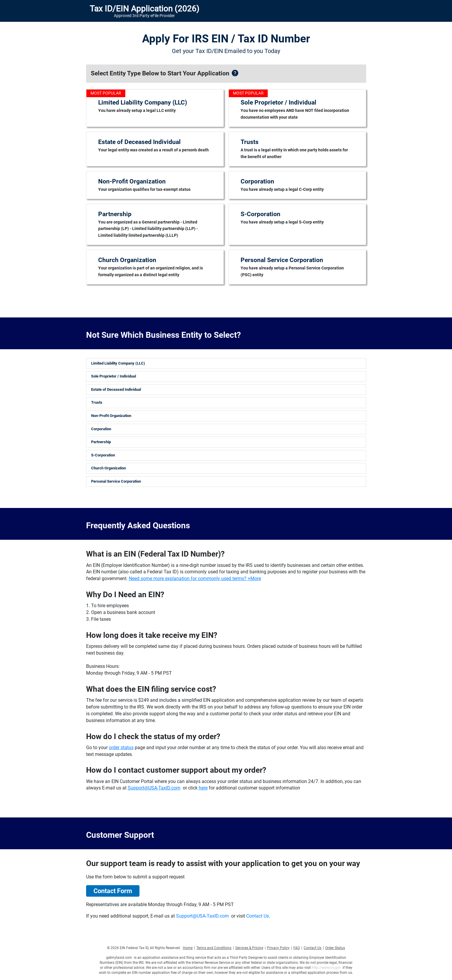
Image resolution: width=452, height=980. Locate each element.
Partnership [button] (101, 442)
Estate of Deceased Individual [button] (116, 389)
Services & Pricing (249, 948)
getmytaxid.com (119, 958)
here (203, 788)
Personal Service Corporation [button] (116, 481)
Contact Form (113, 891)
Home (188, 948)
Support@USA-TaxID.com (154, 788)
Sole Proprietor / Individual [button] (114, 376)
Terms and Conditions (214, 948)
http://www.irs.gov (326, 968)
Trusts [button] (97, 402)
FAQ (297, 948)
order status (121, 748)
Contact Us (258, 916)
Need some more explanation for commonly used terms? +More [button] (195, 578)
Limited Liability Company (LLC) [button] (118, 363)
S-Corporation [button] (103, 455)
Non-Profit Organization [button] (111, 416)
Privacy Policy (278, 948)
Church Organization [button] (109, 468)
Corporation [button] (101, 429)
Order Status (335, 948)
